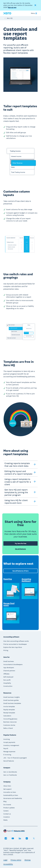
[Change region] (18, 831)
